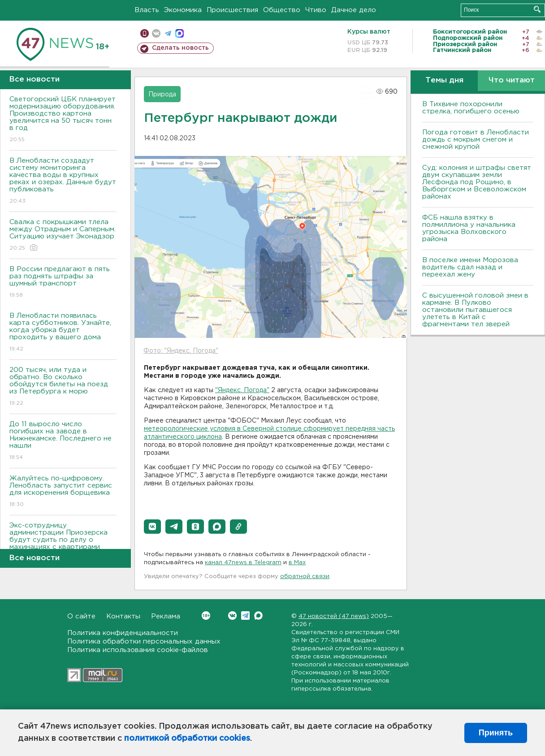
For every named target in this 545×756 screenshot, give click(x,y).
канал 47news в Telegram (243, 563)
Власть (147, 10)
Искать (537, 9)
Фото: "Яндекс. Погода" (181, 351)
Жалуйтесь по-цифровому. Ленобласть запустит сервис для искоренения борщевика (63, 492)
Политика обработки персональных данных (144, 642)
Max (258, 616)
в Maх (297, 563)
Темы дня (444, 80)
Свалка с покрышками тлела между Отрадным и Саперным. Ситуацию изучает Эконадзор (63, 235)
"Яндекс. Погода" (242, 390)
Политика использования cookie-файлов (138, 650)
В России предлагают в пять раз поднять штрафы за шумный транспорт (63, 283)
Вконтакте (206, 616)
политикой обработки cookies (187, 739)
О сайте (81, 616)
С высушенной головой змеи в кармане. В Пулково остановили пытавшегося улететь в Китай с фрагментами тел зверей (475, 310)
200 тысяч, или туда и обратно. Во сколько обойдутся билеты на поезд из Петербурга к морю (63, 387)
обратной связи (305, 577)
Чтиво (316, 10)
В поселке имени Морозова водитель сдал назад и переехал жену (470, 267)
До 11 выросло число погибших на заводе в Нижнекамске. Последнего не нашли (63, 441)
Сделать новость (180, 48)
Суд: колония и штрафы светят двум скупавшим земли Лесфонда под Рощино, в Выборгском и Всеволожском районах (477, 182)
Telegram (245, 616)
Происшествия (232, 10)
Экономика (183, 10)
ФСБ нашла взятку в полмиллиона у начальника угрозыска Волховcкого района (469, 228)
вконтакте (156, 33)
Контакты (123, 616)
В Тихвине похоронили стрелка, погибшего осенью (471, 108)
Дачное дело (354, 10)
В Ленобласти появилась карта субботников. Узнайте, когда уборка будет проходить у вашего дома (63, 333)
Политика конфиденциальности (123, 633)
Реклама (166, 616)
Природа (162, 95)
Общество (282, 10)
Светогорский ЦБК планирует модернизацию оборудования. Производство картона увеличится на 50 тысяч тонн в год (63, 120)
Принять (496, 733)
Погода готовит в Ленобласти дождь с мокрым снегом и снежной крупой (476, 140)
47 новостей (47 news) (334, 616)
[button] (152, 527)
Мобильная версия (145, 33)
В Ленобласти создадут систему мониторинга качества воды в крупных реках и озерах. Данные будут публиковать (63, 181)
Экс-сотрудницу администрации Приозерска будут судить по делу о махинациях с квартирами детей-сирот (63, 546)
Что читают (512, 80)
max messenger (180, 33)
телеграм (168, 33)
